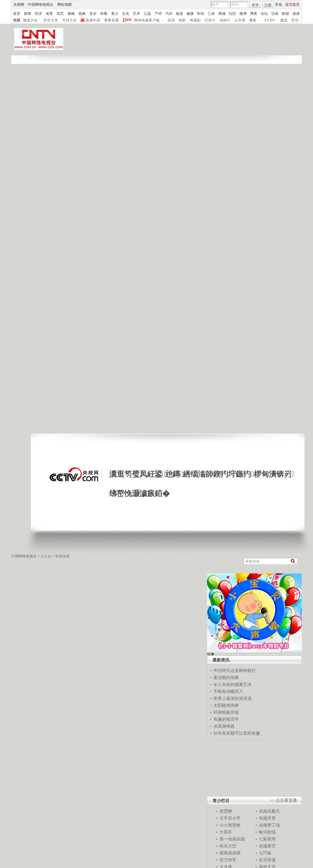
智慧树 (226, 811)
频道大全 (30, 20)
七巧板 (265, 853)
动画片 (225, 20)
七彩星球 (267, 839)
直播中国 (93, 20)
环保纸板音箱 (226, 712)
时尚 (201, 14)
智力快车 (228, 860)
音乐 (93, 14)
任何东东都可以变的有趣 (237, 733)
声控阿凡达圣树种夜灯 (235, 671)
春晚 (71, 14)
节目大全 (69, 20)
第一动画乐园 (232, 839)
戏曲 (82, 14)
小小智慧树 (230, 825)
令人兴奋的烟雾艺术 (232, 684)
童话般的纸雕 (226, 677)
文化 (126, 14)
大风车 (226, 832)
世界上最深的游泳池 (232, 698)
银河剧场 (267, 832)
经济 (38, 14)
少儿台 (46, 556)
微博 (243, 14)
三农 (211, 14)
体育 (49, 14)
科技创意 (63, 556)
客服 (278, 5)
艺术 (137, 14)
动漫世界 (267, 818)
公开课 (240, 20)
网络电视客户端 (147, 20)
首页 (17, 14)
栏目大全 (51, 20)
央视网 (19, 5)
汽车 (169, 14)
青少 (115, 14)
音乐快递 (267, 860)
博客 (254, 14)
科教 (104, 14)
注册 (268, 5)
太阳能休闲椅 (226, 705)
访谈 (275, 14)
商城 (222, 14)
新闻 (28, 14)
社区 (232, 14)
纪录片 (210, 20)
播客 (253, 20)
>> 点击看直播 (283, 800)
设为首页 (292, 5)
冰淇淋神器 (224, 726)
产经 (158, 14)
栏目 (295, 20)
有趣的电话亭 (226, 719)
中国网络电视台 (41, 5)
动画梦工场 (269, 825)
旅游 (180, 14)
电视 (17, 20)
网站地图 (64, 5)
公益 (147, 14)
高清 (171, 20)
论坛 (264, 14)
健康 (190, 14)
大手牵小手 (230, 818)
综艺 (60, 14)
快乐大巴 (228, 846)
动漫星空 (267, 846)
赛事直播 (111, 20)
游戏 (296, 14)
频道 (284, 20)
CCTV (270, 20)
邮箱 (285, 14)
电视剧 (195, 20)
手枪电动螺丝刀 (228, 691)
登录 (255, 5)
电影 (182, 20)
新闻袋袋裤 (230, 853)
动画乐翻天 (269, 811)
